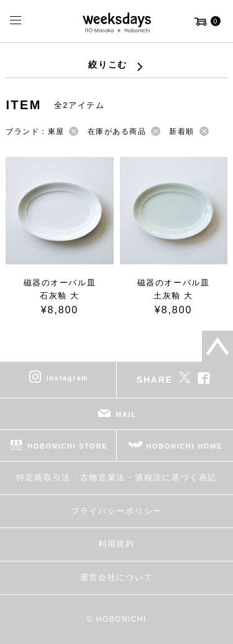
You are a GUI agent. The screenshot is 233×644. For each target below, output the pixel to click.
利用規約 (116, 544)
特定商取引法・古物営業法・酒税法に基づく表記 (116, 477)
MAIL (126, 414)
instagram (68, 378)
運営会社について (116, 577)
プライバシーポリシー (116, 511)
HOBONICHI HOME (184, 446)
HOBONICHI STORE (67, 446)
